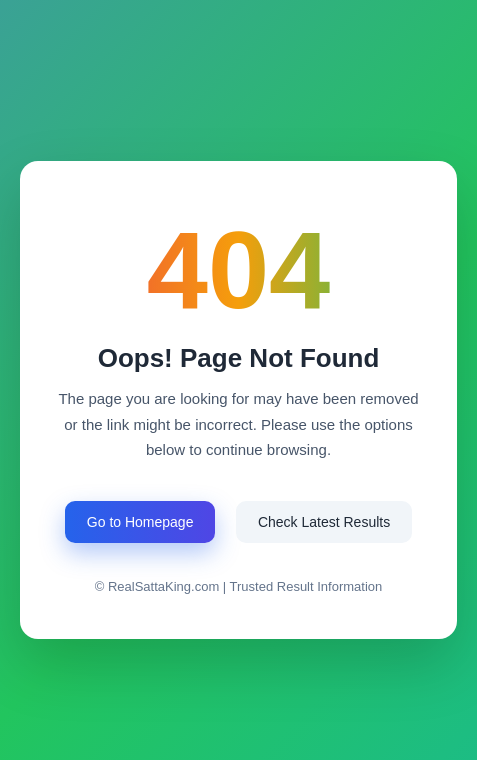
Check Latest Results (324, 522)
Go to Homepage (140, 522)
